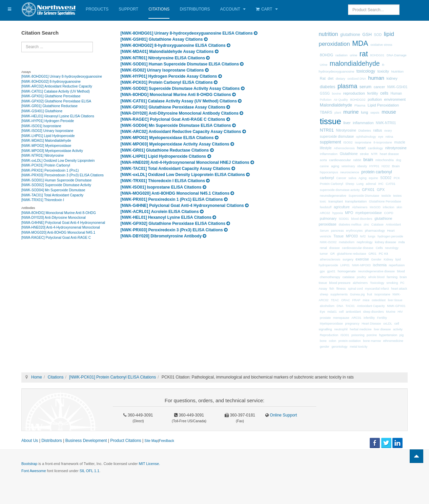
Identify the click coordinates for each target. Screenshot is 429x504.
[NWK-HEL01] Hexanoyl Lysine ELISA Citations (58, 116)
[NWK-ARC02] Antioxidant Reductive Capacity (57, 86)
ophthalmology (366, 137)
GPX (381, 190)
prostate (325, 318)
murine (351, 112)
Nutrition (397, 71)
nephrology (365, 242)
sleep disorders (373, 312)
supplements (339, 294)
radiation (342, 55)
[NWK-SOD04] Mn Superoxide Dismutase (53, 190)
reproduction (354, 93)
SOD (378, 35)
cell (342, 312)
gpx (322, 271)
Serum (324, 231)
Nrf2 (363, 236)
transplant (336, 201)
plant (338, 113)
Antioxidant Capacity (371, 306)
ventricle (326, 236)
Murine (391, 312)
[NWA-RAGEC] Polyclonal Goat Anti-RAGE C (56, 238)
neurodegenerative (333, 196)
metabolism (347, 242)
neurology (392, 248)
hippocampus (329, 172)
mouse (389, 112)
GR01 (372, 254)
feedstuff (326, 207)
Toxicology (377, 283)
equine (373, 178)
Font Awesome (34, 471)
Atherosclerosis (344, 148)
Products (97, 9)
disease (335, 248)
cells (384, 93)
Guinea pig (357, 294)
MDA (360, 43)
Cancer (341, 178)
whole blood (376, 277)
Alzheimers (360, 207)
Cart (267, 9)
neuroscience (350, 172)
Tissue (339, 236)
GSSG (325, 93)
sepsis (375, 113)
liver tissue (395, 300)
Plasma (360, 105)
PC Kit (383, 254)
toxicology (366, 71)
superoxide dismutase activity (340, 190)
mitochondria (385, 160)
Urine (324, 65)
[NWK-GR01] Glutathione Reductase (49, 106)
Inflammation (329, 154)
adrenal (371, 184)
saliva (352, 178)
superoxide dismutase (337, 137)
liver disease (382, 329)
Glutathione (349, 154)
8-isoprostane (383, 142)
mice (366, 300)
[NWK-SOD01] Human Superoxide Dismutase (56, 180)
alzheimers (360, 283)
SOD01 (344, 219)
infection (389, 207)
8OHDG (326, 55)
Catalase (377, 225)
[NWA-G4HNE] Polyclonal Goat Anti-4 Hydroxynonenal (63, 223)
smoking (392, 283)
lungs (372, 236)
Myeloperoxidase (331, 324)
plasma (347, 86)
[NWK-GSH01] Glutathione (42, 111)
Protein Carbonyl (332, 184)
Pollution (326, 100)
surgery (348, 259)
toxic (323, 201)
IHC (381, 184)
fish (332, 289)
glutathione (350, 35)
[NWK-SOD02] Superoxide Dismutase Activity (56, 185)
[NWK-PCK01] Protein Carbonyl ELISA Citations (113, 377)
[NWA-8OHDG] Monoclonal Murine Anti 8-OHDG (59, 213)
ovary (388, 131)
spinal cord (355, 289)
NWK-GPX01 (396, 306)
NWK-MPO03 (361, 265)
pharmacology (375, 231)
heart (361, 148)
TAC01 (350, 306)
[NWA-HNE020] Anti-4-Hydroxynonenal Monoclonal (61, 227)
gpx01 (331, 271)
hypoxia (338, 213)
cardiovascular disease (358, 248)
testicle (386, 196)
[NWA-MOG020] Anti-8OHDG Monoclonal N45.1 (58, 232)
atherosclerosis (330, 259)
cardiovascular (340, 160)
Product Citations (126, 441)
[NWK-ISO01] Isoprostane (41, 126)
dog (399, 160)
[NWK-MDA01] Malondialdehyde (46, 141)
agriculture (342, 207)
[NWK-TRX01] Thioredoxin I (43, 200)
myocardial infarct (377, 289)
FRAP (356, 300)
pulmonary (328, 218)
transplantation (356, 201)
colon (333, 341)
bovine (337, 94)
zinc (366, 225)
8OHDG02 (358, 100)
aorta (323, 160)
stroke (364, 154)
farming (392, 277)
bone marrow (372, 341)
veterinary (348, 166)
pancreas (337, 231)
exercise (362, 259)
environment (395, 99)
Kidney (388, 259)
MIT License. (149, 464)
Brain (396, 166)
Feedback (167, 441)
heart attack (399, 289)
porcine (372, 335)
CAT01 (391, 184)
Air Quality (341, 100)
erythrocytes (354, 231)
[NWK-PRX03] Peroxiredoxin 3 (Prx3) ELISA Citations (63, 175)
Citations (159, 9)
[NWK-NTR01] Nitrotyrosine (43, 156)
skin (399, 207)
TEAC (335, 300)
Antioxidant (393, 225)
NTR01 (327, 130)
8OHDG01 (377, 55)
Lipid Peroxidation (383, 105)
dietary (341, 79)
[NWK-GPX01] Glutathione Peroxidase (51, 96)
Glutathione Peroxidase (385, 201)
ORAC (346, 300)
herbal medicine (361, 329)
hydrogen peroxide (390, 236)
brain (368, 160)
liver (347, 123)
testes (397, 196)
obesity (362, 166)
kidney (392, 78)
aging (335, 166)
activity (398, 329)
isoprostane (363, 142)
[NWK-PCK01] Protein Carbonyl (46, 165)
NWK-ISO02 (328, 242)
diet (331, 79)
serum (365, 87)
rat (364, 54)
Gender (376, 259)
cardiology (375, 148)
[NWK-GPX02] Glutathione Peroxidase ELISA (56, 101)
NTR (374, 154)
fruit (370, 294)
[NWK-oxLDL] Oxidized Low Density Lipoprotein (58, 161)
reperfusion (397, 265)
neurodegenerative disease (376, 271)
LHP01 (345, 265)
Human (396, 93)
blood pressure (340, 283)
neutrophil (341, 329)
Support (128, 9)
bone (323, 341)
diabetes (328, 87)
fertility (373, 93)
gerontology (340, 347)
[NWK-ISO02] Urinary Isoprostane (47, 131)
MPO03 (352, 236)
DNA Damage (397, 55)
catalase (349, 277)
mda (402, 242)
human (376, 78)
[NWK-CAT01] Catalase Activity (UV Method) (56, 91)
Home (37, 377)
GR (332, 254)
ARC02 (325, 213)
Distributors (195, 9)
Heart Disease (371, 324)
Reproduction (329, 335)
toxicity (383, 71)
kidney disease (385, 242)
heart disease (389, 154)
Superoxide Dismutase (364, 196)
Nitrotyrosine (346, 130)
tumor (324, 254)
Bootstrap (29, 464)
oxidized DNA (357, 79)
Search (22, 42)
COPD (389, 213)
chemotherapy (330, 277)
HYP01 (374, 166)
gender (325, 347)
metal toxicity (359, 347)
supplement (331, 142)
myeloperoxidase (369, 213)
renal (323, 248)
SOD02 (386, 178)
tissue (331, 121)
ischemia (380, 265)
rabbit (357, 160)
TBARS (326, 112)
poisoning (358, 335)
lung (364, 112)
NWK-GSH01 (397, 87)
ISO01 (345, 335)
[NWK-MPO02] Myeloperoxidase (46, 146)
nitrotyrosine (396, 148)
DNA (340, 306)
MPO (349, 213)
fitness (341, 288)
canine (324, 166)
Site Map (151, 441)
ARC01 (356, 318)
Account (233, 9)
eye (381, 137)
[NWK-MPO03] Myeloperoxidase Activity (52, 151)
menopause (341, 318)
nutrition (329, 34)
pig (402, 335)
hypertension (388, 335)
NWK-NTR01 (386, 123)
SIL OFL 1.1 (90, 471)
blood (401, 271)
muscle (400, 142)
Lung (360, 184)
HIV (400, 312)
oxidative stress (381, 45)
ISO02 (348, 142)
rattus (377, 130)
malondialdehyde (355, 63)
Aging (363, 178)
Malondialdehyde (336, 105)
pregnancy (352, 324)
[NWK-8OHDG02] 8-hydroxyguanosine (51, 82)
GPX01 (368, 190)
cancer (380, 87)
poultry (361, 277)
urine (353, 55)
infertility (369, 318)
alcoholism (327, 306)
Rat (323, 78)
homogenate (346, 271)
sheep (324, 294)
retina (389, 137)
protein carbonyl (377, 172)
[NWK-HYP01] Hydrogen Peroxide (48, 121)
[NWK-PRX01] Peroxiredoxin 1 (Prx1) (50, 170)
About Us (30, 441)
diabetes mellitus (350, 225)
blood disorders (362, 219)
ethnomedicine (393, 341)
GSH (367, 34)
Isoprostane (382, 294)
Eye (323, 312)
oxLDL (388, 324)
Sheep (350, 184)
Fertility (382, 318)
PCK (397, 178)
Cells (379, 248)
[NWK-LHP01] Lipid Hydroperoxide (48, 136)
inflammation (363, 123)
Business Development (86, 441)
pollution (375, 99)
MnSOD (375, 207)
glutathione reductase (351, 254)
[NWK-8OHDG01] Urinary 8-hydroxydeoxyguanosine (62, 76)
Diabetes (364, 130)
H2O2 (386, 166)
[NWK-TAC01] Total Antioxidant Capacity (52, 195)
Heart (391, 231)
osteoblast (379, 300)
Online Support (283, 415)
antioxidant (353, 312)
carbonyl (327, 178)
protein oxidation (350, 341)
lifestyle (326, 148)
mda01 (332, 312)
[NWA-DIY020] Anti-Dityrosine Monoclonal (54, 218)
